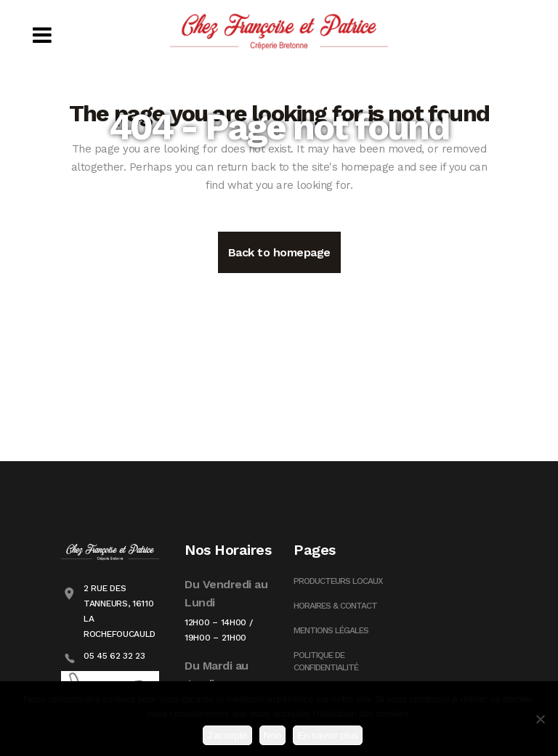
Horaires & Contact (335, 606)
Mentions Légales (331, 630)
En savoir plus (328, 735)
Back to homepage (279, 252)
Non (272, 735)
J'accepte (227, 735)
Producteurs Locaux (338, 581)
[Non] (540, 719)
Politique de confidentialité (326, 661)
